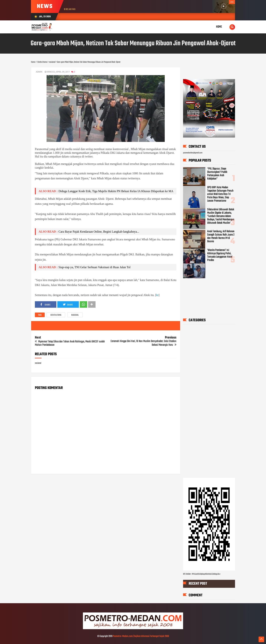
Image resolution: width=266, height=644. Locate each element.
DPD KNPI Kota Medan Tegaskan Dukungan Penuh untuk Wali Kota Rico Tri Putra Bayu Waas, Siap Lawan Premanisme (220, 194)
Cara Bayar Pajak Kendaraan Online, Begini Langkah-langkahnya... (99, 232)
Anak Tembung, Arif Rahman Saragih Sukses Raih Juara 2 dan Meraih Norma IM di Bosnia (221, 237)
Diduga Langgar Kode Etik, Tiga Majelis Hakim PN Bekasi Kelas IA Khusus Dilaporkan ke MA (116, 191)
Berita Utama (56, 315)
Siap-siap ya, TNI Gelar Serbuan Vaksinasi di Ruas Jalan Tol (94, 267)
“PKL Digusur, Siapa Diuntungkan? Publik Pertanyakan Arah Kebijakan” (217, 174)
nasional (75, 315)
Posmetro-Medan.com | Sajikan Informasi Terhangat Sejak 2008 (141, 636)
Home (219, 27)
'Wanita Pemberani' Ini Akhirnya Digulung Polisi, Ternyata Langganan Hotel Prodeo (220, 255)
